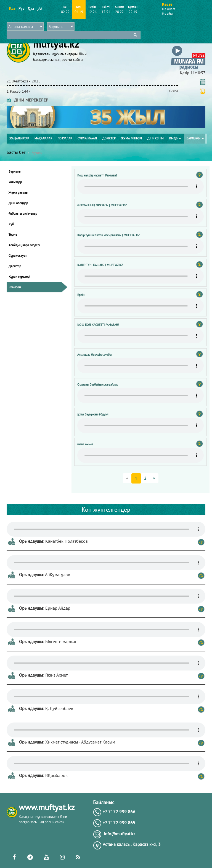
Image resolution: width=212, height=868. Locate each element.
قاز (40, 8)
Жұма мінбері (132, 138)
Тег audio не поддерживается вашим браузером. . (141, 186)
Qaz (31, 8)
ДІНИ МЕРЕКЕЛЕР (27, 100)
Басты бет (16, 152)
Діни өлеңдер (18, 203)
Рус (21, 8)
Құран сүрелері (19, 276)
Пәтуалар (65, 138)
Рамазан (15, 287)
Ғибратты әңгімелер (23, 213)
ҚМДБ (175, 138)
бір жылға (169, 9)
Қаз (12, 8)
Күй (11, 224)
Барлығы (195, 138)
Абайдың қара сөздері (24, 245)
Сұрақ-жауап (87, 138)
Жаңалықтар (19, 138)
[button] (188, 47)
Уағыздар (15, 182)
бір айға (167, 14)
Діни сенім (156, 138)
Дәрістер (109, 138)
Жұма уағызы (18, 192)
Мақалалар (43, 138)
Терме (13, 234)
